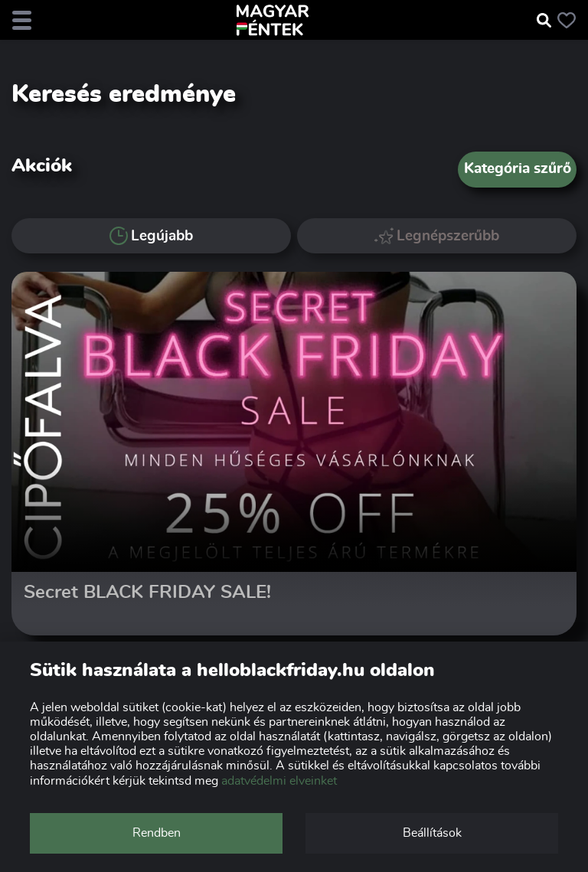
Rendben (157, 833)
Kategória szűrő (518, 169)
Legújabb (151, 236)
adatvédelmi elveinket (279, 781)
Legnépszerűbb (437, 235)
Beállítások (432, 833)
